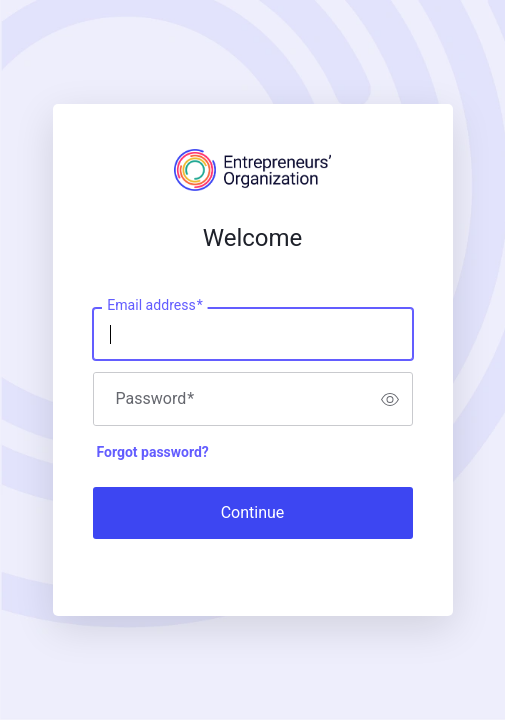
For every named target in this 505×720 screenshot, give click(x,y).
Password (155, 399)
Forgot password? (153, 452)
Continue (253, 512)
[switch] (390, 399)
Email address (154, 306)
